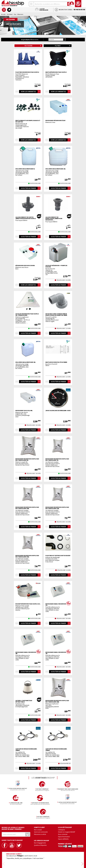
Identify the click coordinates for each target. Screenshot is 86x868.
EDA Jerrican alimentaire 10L (56, 169)
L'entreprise (61, 816)
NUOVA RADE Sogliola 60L (24, 411)
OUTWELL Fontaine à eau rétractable (24, 701)
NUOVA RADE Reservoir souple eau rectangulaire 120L (57, 508)
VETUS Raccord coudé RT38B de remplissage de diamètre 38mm (56, 315)
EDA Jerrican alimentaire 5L (25, 169)
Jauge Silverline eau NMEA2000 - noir (58, 411)
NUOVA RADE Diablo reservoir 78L (56, 653)
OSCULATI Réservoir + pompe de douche (56, 266)
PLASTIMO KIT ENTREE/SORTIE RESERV (58, 556)
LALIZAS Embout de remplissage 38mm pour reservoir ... (54, 219)
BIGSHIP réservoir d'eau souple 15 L (28, 604)
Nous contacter (63, 820)
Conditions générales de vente (53, 860)
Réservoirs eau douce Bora (25, 266)
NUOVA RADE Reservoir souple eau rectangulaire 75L (57, 460)
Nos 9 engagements (40, 829)
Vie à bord (10, 14)
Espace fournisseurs (64, 823)
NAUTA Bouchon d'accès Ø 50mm (56, 362)
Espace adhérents (63, 825)
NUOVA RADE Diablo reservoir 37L (56, 605)
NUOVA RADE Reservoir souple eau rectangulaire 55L (27, 460)
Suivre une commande (41, 818)
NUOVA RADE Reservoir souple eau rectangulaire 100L (27, 508)
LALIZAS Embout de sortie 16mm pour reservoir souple (26, 218)
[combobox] (31, 4)
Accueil (3, 14)
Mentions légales (30, 863)
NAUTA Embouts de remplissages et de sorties (28, 121)
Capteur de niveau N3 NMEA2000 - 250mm (56, 750)
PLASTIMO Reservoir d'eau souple (27, 72)
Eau (15, 14)
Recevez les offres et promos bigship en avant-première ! (13, 815)
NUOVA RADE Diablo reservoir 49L (26, 653)
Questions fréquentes (40, 831)
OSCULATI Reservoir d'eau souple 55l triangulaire (27, 315)
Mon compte (38, 816)
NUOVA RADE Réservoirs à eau (55, 121)
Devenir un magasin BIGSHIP (67, 818)
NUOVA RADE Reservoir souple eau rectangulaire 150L (27, 556)
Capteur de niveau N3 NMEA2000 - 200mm (26, 750)
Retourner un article (40, 820)
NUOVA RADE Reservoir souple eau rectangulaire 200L (57, 701)
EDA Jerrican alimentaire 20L (26, 362)
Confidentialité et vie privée (33, 860)
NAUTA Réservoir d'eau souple (56, 72)
